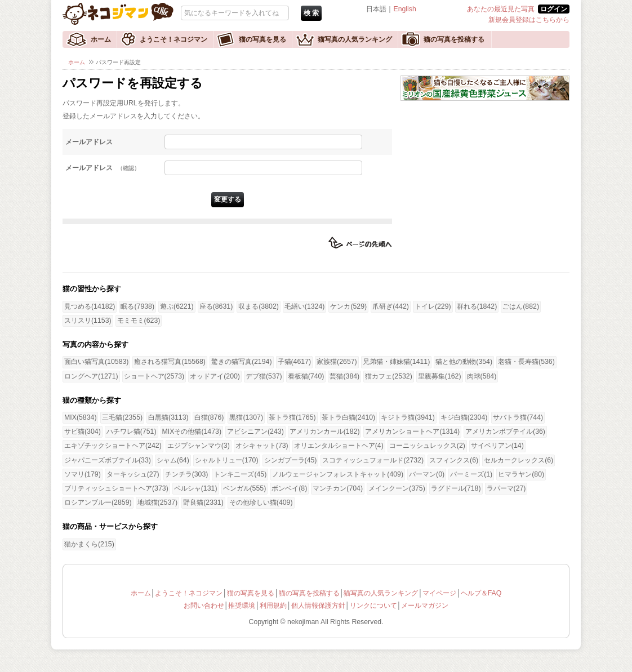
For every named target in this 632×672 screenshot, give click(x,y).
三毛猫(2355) (122, 417)
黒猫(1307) (246, 417)
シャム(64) (173, 460)
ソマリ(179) (83, 474)
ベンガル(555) (245, 488)
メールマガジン (425, 606)
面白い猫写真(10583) (96, 362)
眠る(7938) (137, 306)
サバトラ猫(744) (518, 417)
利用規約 (273, 606)
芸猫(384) (344, 376)
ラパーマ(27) (506, 488)
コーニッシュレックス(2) (427, 446)
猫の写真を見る (262, 39)
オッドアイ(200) (215, 376)
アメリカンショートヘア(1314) (412, 431)
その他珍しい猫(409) (261, 502)
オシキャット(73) (262, 446)
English (404, 9)
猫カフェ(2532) (389, 376)
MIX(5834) (80, 417)
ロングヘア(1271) (91, 376)
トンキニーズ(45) (240, 474)
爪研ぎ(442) (391, 306)
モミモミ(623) (139, 321)
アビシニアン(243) (255, 431)
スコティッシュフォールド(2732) (373, 460)
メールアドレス (89, 142)
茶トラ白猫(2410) (349, 417)
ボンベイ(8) (289, 488)
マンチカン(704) (338, 488)
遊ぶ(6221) (177, 306)
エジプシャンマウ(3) (199, 446)
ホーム (101, 39)
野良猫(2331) (203, 502)
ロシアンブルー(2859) (98, 502)
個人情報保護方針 (318, 606)
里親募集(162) (440, 376)
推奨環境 (242, 606)
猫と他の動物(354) (464, 362)
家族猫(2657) (337, 362)
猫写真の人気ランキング (355, 39)
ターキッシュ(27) (133, 474)
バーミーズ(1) (471, 474)
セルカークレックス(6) (518, 460)
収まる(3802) (259, 306)
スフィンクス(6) (454, 460)
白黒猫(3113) (168, 417)
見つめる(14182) (90, 306)
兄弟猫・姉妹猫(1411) (397, 362)
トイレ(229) (433, 306)
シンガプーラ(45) (291, 460)
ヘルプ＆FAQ (481, 593)
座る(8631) (216, 306)
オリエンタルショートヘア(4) (339, 446)
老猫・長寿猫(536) (526, 362)
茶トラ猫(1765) (292, 417)
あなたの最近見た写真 (501, 9)
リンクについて (373, 606)
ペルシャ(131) (196, 488)
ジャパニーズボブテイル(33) (108, 460)
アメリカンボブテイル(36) (505, 431)
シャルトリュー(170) (227, 460)
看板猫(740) (306, 376)
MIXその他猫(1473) (192, 431)
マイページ (439, 593)
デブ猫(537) (264, 376)
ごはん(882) (521, 306)
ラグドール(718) (456, 488)
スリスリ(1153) (88, 321)
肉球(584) (482, 376)
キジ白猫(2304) (464, 417)
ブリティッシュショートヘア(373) (116, 488)
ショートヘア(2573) (154, 376)
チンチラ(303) (187, 474)
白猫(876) (209, 417)
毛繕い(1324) (305, 306)
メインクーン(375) (397, 488)
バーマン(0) (427, 474)
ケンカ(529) (348, 306)
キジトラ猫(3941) (408, 417)
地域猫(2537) (158, 502)
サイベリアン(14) (497, 446)
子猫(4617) (295, 362)
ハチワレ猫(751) (132, 431)
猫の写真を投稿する (454, 39)
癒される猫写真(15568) (170, 362)
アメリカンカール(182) (325, 431)
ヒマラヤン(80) (521, 474)
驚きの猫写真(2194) (242, 362)
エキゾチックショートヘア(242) (113, 446)
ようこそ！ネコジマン (173, 39)
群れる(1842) (477, 306)
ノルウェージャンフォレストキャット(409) (338, 474)
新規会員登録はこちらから (529, 20)
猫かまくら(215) (89, 544)
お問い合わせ (204, 606)
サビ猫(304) (83, 431)
